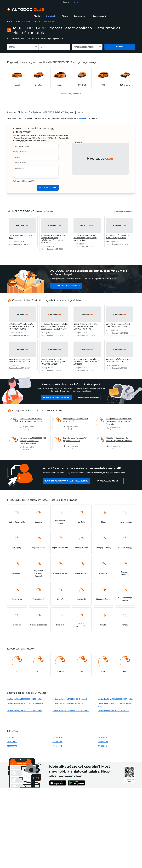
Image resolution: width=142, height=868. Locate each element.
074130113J (103, 742)
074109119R (57, 746)
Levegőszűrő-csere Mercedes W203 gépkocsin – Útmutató (31, 420)
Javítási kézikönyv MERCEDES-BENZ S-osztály (25, 711)
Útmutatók (19, 22)
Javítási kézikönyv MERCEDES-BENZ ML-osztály (71, 711)
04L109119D (12, 742)
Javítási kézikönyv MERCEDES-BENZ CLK (114, 711)
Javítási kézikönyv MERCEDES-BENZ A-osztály (116, 699)
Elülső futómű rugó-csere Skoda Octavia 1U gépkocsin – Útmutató (119, 439)
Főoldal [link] (10, 22)
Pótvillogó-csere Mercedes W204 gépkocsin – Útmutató (76, 420)
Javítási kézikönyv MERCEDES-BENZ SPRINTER (25, 703)
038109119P (57, 742)
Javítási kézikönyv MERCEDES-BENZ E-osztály (25, 699)
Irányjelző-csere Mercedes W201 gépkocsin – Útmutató (75, 439)
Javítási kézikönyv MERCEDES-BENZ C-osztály (70, 699)
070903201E (57, 737)
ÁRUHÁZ (67, 2)
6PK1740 (11, 737)
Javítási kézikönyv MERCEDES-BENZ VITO (68, 703)
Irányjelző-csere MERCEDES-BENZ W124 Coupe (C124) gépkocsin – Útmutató (119, 421)
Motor (28, 22)
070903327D (12, 746)
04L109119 (102, 746)
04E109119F (103, 737)
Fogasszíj (37, 22)
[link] (37, 16)
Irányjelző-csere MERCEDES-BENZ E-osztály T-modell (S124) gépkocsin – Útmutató (33, 441)
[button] (80, 16)
